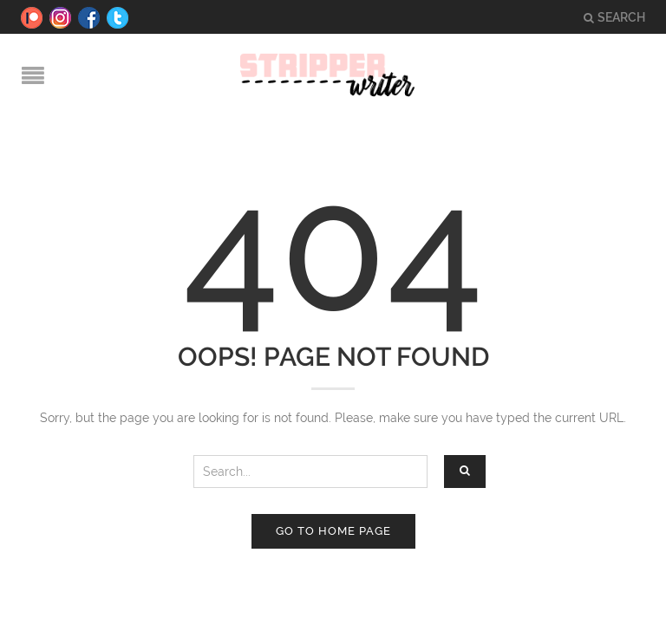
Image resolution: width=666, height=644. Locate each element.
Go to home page (333, 531)
